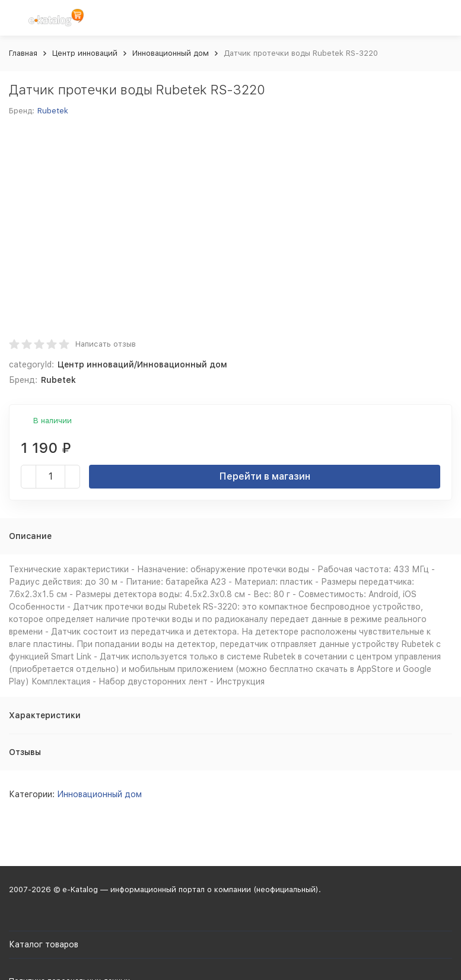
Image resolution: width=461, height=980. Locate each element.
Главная (23, 53)
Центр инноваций (85, 53)
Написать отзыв (106, 344)
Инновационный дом (171, 53)
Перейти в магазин (265, 476)
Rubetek (53, 111)
